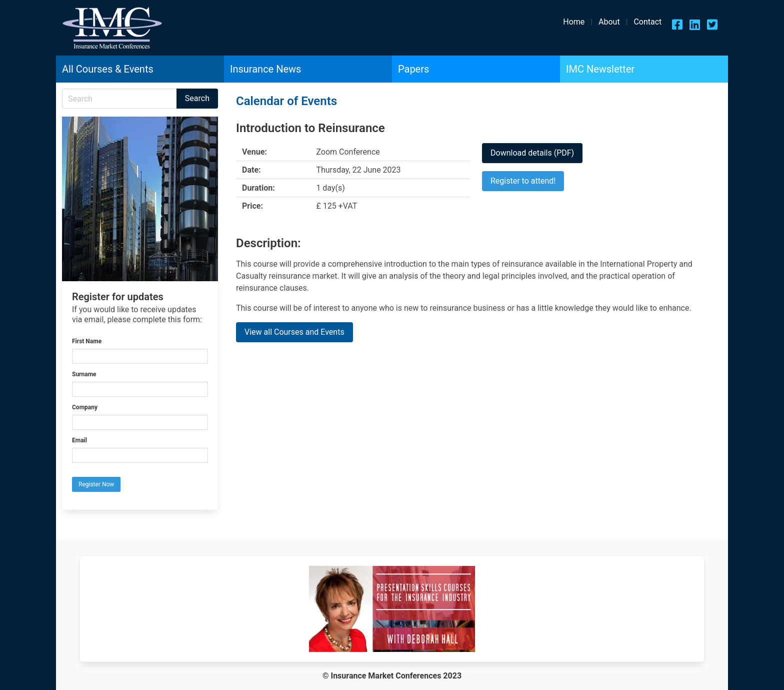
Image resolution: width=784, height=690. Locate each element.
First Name (87, 341)
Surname (84, 374)
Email (79, 440)
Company (85, 407)
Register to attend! (523, 181)
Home (574, 22)
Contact (647, 22)
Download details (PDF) (532, 153)
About (609, 22)
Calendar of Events (286, 101)
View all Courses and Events (294, 332)
